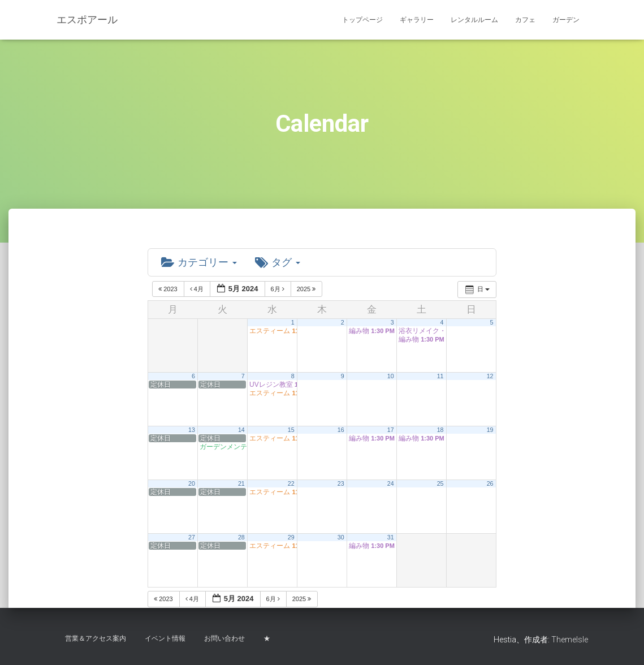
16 (341, 430)
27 (192, 538)
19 (490, 430)
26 (490, 484)
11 (440, 377)
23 (341, 484)
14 (241, 430)
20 (192, 484)
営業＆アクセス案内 (96, 638)
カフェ (525, 20)
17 (391, 430)
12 (490, 377)
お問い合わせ (224, 638)
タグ (278, 263)
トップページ (362, 20)
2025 (307, 290)
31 (391, 538)
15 (291, 430)
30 (341, 538)
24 (391, 484)
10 (391, 377)
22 (291, 484)
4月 (198, 290)
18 (440, 430)
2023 (169, 290)
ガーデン (566, 20)
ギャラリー (417, 20)
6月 (278, 290)
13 (192, 430)
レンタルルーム (474, 20)
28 (241, 538)
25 (440, 484)
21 (241, 484)
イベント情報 (165, 638)
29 (291, 538)
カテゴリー (199, 263)
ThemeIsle (570, 640)
